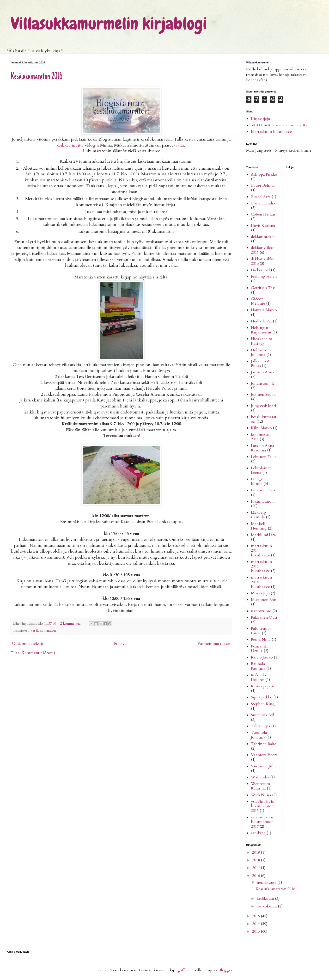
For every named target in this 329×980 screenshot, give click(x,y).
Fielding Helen (264, 277)
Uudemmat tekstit (28, 644)
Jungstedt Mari (264, 406)
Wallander (260, 777)
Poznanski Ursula (260, 649)
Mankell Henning (259, 526)
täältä (179, 145)
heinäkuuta (267, 882)
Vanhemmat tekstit (214, 644)
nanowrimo (261, 611)
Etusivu (120, 644)
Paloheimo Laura (260, 631)
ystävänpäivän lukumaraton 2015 (263, 806)
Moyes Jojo (260, 593)
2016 (256, 876)
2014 (256, 924)
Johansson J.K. (263, 383)
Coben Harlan (263, 214)
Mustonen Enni (264, 600)
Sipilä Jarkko (262, 697)
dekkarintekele (264, 237)
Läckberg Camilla (259, 515)
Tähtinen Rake (264, 744)
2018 (256, 860)
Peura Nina (261, 640)
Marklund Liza (263, 535)
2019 (256, 852)
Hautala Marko (264, 310)
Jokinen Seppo (263, 394)
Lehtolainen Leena (261, 470)
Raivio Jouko (262, 657)
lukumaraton (262, 501)
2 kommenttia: (71, 624)
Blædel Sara (261, 197)
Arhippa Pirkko (264, 174)
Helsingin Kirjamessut (261, 330)
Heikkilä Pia (261, 321)
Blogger (225, 970)
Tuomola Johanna (259, 735)
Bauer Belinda (263, 185)
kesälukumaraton (43, 631)
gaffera (184, 970)
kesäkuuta (266, 899)
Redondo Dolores (258, 677)
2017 (256, 868)
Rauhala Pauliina (258, 666)
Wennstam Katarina (261, 786)
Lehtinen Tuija (264, 457)
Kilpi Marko (261, 428)
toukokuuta (267, 906)
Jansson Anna (263, 372)
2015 (256, 916)
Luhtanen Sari (263, 490)
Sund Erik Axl (263, 715)
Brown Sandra (263, 203)
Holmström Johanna (261, 352)
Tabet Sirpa (261, 726)
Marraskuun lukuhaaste (271, 132)
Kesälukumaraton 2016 (37, 77)
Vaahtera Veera (264, 755)
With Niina (261, 795)
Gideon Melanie (258, 301)
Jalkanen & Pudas (260, 363)
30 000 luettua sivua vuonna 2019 (279, 125)
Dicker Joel (260, 270)
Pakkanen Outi (264, 617)
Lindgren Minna (259, 481)
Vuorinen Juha (264, 766)
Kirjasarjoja (261, 119)
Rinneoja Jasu (263, 686)
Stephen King (263, 704)
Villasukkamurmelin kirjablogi (109, 24)
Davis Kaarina (263, 226)
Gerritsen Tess (263, 288)
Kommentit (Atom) (38, 653)
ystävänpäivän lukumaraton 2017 (263, 822)
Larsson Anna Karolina (263, 448)
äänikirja (258, 833)
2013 (256, 931)
